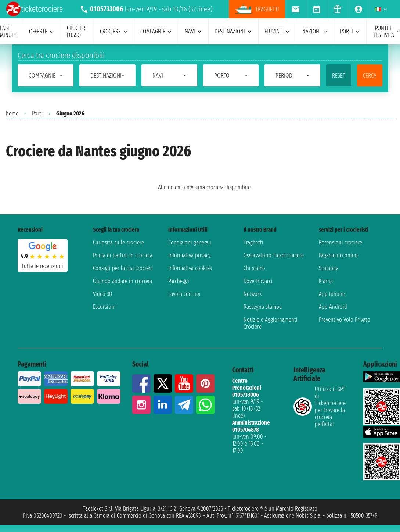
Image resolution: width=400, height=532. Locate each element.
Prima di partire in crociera (123, 255)
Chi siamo (254, 268)
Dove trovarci (258, 281)
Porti (37, 113)
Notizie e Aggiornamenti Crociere (271, 323)
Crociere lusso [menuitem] (77, 32)
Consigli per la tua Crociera (123, 268)
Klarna (326, 281)
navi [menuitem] (194, 31)
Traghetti (253, 242)
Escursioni (104, 307)
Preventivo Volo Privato (345, 320)
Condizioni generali (190, 242)
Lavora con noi (184, 294)
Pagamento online (339, 255)
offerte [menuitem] (42, 31)
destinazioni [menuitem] (233, 31)
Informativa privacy (189, 255)
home (12, 113)
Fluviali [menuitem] (277, 31)
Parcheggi (179, 281)
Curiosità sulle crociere (118, 242)
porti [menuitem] (350, 31)
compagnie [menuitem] (156, 31)
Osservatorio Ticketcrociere (274, 255)
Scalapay (328, 268)
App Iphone (332, 294)
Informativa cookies (190, 268)
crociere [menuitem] (114, 31)
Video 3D (102, 294)
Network (253, 294)
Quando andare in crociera (122, 281)
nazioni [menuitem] (315, 31)
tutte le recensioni (43, 266)
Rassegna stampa (263, 307)
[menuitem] (296, 9)
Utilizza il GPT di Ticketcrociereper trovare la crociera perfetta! (320, 407)
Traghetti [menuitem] (257, 9)
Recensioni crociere (340, 242)
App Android (333, 307)
